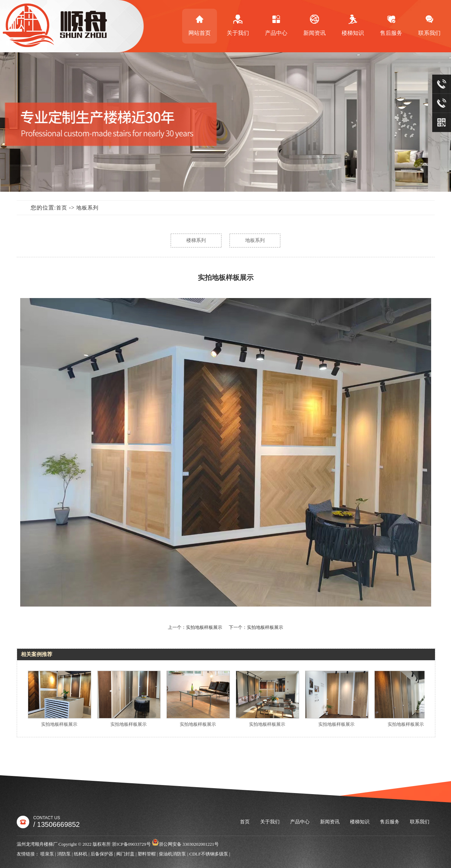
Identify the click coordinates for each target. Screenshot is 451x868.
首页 (62, 208)
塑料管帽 (147, 854)
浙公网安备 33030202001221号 (185, 844)
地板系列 (87, 208)
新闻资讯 (314, 25)
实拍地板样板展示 (61, 724)
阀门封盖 (125, 854)
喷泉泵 (47, 854)
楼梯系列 (196, 240)
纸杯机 (81, 854)
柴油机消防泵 (172, 854)
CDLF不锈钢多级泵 (209, 854)
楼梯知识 (353, 25)
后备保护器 (102, 854)
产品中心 (276, 25)
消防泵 (64, 854)
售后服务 (391, 25)
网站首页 (200, 25)
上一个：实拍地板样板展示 (195, 627)
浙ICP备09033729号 (131, 844)
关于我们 (238, 25)
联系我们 (420, 822)
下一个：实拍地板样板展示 (256, 627)
